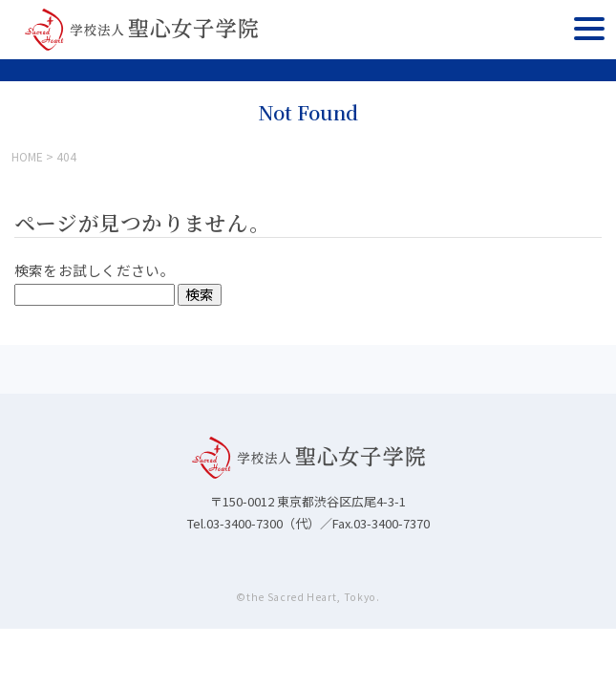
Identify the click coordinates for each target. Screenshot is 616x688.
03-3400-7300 (244, 523)
